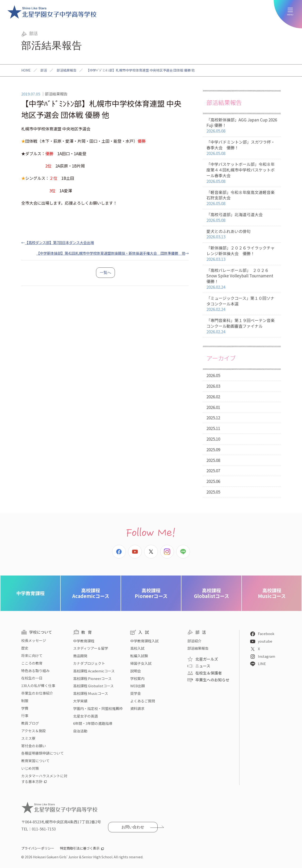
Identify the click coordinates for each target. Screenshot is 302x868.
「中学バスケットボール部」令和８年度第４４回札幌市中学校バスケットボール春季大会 (242, 173)
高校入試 (137, 648)
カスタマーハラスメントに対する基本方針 (44, 779)
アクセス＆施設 (34, 731)
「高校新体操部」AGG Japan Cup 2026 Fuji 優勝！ (242, 125)
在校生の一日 (32, 678)
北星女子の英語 (86, 716)
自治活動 (80, 731)
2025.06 (213, 481)
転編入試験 (139, 656)
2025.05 (213, 492)
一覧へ (105, 273)
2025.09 (213, 449)
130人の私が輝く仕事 (38, 685)
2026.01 (213, 407)
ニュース (203, 666)
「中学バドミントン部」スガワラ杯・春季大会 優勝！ (242, 148)
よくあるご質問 (143, 701)
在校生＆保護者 (209, 673)
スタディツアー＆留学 (91, 648)
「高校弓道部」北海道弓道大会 (242, 217)
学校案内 (137, 678)
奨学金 (136, 693)
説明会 (136, 671)
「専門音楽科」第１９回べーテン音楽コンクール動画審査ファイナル (242, 326)
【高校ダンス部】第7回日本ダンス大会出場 (59, 242)
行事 (25, 715)
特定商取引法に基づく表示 (80, 848)
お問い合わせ (133, 827)
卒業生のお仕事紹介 (37, 693)
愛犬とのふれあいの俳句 (242, 234)
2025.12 (213, 418)
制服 (25, 701)
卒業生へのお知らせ (212, 680)
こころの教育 (32, 663)
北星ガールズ (207, 659)
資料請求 (137, 708)
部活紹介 (194, 641)
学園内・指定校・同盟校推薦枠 (98, 708)
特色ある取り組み (35, 671)
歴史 (25, 648)
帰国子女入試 (141, 663)
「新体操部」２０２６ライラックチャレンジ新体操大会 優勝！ (242, 254)
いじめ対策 (30, 768)
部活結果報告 (67, 70)
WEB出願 (138, 686)
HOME (26, 70)
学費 (25, 708)
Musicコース (272, 593)
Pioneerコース (151, 593)
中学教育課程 (30, 593)
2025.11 (213, 428)
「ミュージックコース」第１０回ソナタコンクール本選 (242, 304)
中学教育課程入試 (144, 641)
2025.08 (213, 460)
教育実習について (35, 761)
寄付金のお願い (34, 746)
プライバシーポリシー (38, 848)
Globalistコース (212, 593)
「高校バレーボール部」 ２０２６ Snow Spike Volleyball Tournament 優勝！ (242, 279)
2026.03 (213, 386)
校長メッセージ (34, 640)
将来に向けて (32, 655)
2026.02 (213, 397)
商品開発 (80, 656)
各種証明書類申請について (42, 753)
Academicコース (91, 593)
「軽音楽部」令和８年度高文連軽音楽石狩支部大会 (242, 198)
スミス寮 (28, 738)
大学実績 (80, 701)
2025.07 (213, 471)
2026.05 (213, 375)
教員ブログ (30, 723)
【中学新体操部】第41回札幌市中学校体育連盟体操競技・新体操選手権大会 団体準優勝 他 (111, 253)
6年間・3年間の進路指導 (93, 723)
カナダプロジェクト (89, 663)
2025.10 (213, 439)
